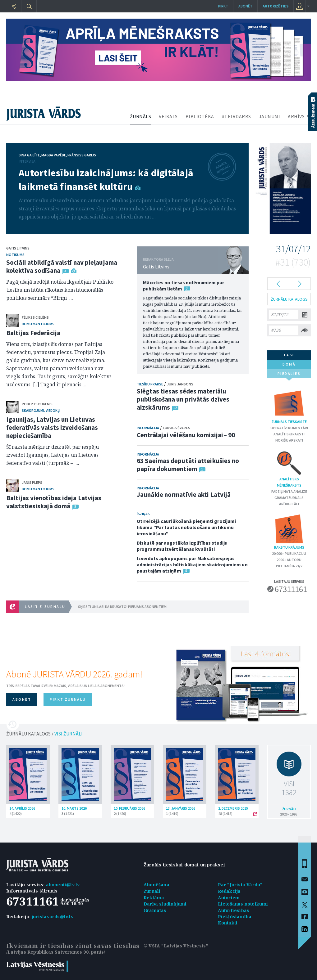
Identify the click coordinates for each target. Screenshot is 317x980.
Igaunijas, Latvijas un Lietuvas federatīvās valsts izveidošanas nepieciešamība (52, 427)
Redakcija (229, 891)
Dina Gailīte (29, 155)
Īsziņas (143, 514)
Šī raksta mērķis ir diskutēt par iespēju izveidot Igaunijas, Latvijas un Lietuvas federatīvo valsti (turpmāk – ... (53, 455)
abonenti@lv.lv (63, 885)
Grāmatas (155, 910)
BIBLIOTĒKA (200, 116)
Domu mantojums (38, 324)
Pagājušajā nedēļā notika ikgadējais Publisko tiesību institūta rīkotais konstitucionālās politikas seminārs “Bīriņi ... (60, 290)
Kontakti (228, 923)
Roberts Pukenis (37, 404)
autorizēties (276, 6)
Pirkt (223, 6)
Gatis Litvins (18, 248)
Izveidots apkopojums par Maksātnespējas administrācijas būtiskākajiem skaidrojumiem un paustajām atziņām (192, 564)
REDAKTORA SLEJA (158, 259)
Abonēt (245, 6)
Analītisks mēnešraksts (289, 469)
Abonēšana (156, 885)
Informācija (148, 428)
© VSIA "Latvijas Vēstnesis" (176, 946)
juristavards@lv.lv (53, 917)
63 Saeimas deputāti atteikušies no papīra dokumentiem (188, 465)
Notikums (15, 255)
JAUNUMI (270, 116)
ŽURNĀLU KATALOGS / (44, 734)
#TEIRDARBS (237, 116)
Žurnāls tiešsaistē (289, 406)
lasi (289, 355)
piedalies (289, 375)
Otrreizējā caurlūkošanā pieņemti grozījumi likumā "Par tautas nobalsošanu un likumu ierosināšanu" (186, 527)
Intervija (27, 161)
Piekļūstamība (235, 917)
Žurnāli (152, 891)
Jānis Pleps (32, 482)
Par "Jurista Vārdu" (240, 885)
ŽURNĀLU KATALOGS (289, 299)
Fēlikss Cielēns (35, 317)
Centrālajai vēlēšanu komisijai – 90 (186, 435)
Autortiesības (234, 910)
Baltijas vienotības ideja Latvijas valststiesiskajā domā (54, 502)
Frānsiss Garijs (82, 155)
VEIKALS (168, 116)
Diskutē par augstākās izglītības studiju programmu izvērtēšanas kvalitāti (182, 546)
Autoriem (229, 898)
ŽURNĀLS (141, 116)
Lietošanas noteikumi (243, 904)
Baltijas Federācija (33, 333)
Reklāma (154, 898)
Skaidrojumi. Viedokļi (41, 410)
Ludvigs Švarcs (177, 428)
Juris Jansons (180, 384)
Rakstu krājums (289, 531)
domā (289, 364)
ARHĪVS (296, 116)
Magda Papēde (54, 155)
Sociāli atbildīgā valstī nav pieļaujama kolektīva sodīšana (62, 266)
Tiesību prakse (150, 384)
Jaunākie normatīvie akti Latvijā (184, 494)
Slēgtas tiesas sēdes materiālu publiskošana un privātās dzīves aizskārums (183, 399)
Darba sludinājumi (165, 904)
